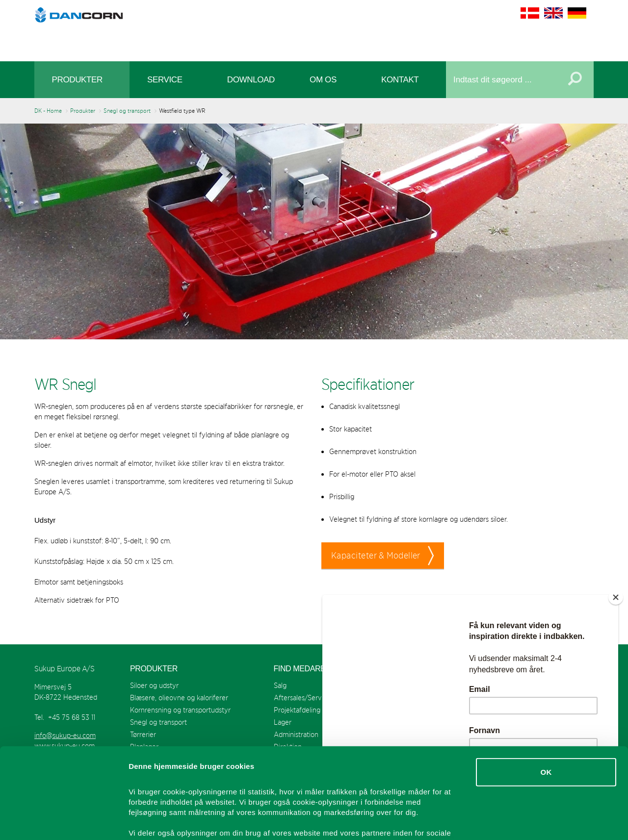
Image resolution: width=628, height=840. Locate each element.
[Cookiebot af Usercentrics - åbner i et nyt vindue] (64, 821)
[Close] (616, 597)
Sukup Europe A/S (314, 28)
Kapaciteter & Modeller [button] (376, 555)
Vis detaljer (510, 821)
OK (546, 690)
